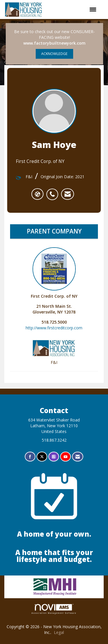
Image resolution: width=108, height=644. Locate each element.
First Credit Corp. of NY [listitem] (54, 273)
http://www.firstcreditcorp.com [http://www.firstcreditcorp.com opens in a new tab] (54, 328)
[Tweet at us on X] (42, 457)
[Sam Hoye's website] (37, 194)
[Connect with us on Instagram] (54, 457)
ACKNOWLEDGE (54, 54)
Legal (59, 632)
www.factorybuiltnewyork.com (54, 43)
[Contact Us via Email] (78, 457)
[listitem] (54, 191)
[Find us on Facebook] (30, 457)
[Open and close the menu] (73, 10)
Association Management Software (54, 609)
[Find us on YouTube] (66, 457)
